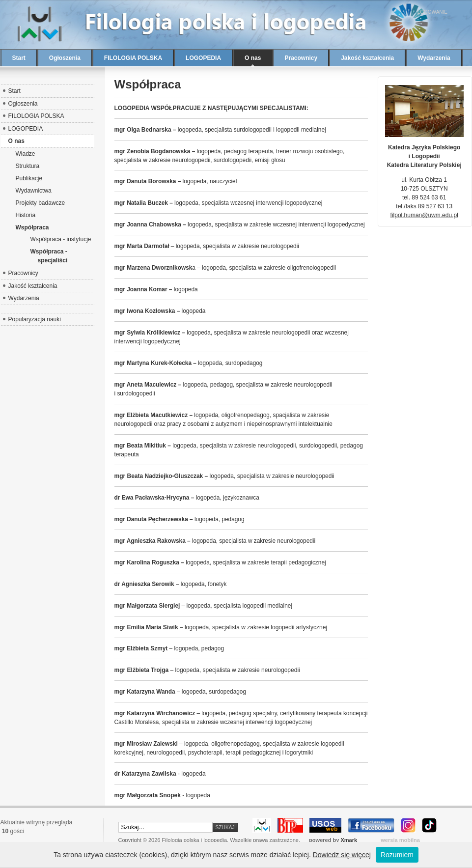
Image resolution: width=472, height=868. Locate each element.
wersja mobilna (400, 840)
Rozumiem (397, 855)
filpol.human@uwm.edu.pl (424, 215)
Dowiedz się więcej (342, 855)
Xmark (349, 840)
